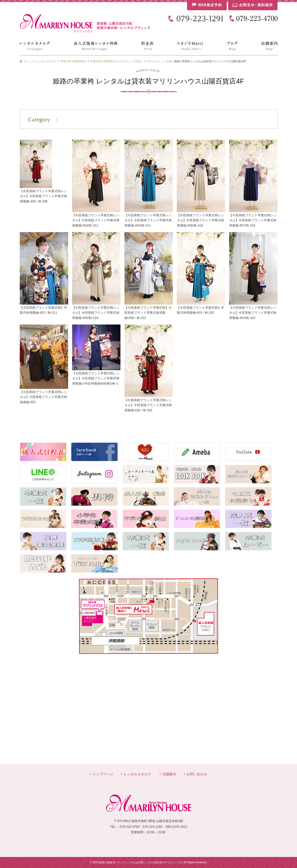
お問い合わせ (197, 774)
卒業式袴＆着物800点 (103, 61)
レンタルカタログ (137, 774)
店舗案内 (169, 774)
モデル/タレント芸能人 (161, 61)
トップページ (103, 774)
